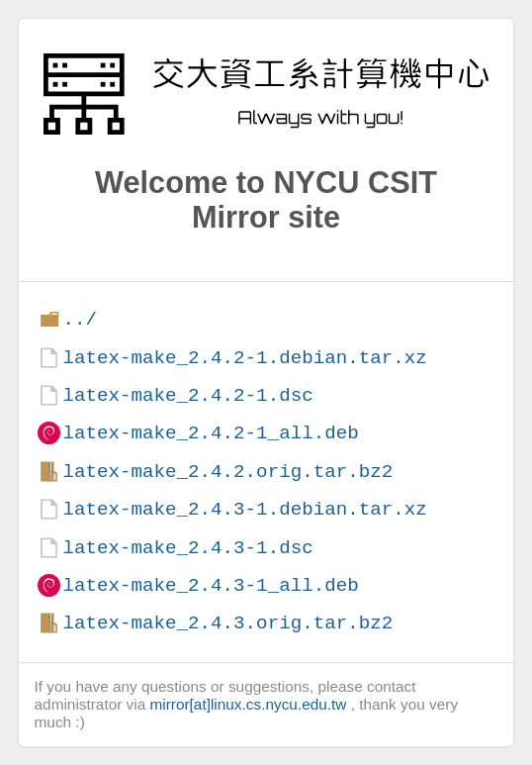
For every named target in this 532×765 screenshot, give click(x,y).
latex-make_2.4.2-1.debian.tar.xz (244, 358)
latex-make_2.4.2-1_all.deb (210, 433)
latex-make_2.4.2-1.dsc (187, 395)
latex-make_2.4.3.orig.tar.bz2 (227, 623)
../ (80, 319)
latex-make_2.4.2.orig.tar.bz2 (227, 472)
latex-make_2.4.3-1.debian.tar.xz (244, 509)
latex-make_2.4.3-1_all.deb (210, 585)
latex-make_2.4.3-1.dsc (187, 548)
